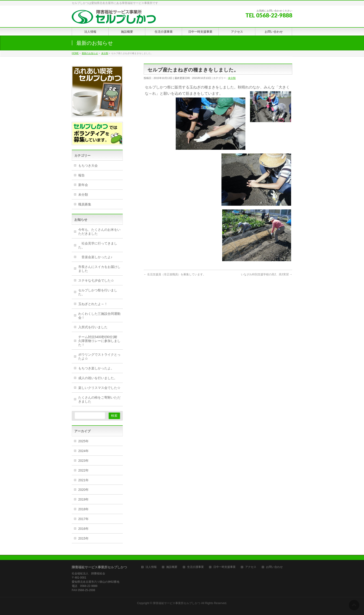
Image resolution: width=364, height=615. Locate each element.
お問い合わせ (274, 567)
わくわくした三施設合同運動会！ (99, 316)
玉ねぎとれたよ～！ (93, 304)
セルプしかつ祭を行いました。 (98, 292)
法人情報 (151, 567)
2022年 (83, 470)
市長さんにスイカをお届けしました (99, 269)
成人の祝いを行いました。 (98, 378)
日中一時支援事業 (224, 567)
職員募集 (85, 204)
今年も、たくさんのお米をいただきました (99, 232)
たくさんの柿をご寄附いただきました (99, 399)
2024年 (83, 451)
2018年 (83, 509)
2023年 (83, 461)
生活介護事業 (195, 567)
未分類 (232, 78)
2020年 (83, 490)
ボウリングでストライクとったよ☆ (99, 356)
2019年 (83, 499)
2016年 (83, 529)
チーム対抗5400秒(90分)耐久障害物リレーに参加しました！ (99, 341)
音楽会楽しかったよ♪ (95, 257)
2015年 (83, 538)
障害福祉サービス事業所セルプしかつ (177, 603)
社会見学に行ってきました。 (98, 245)
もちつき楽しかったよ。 (96, 368)
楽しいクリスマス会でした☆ (99, 388)
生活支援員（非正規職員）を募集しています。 (175, 274)
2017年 (83, 519)
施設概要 (172, 567)
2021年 (83, 480)
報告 (81, 175)
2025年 (83, 441)
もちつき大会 (88, 166)
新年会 (83, 185)
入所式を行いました (93, 327)
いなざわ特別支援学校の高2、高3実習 (267, 274)
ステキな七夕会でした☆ (96, 280)
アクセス (251, 567)
